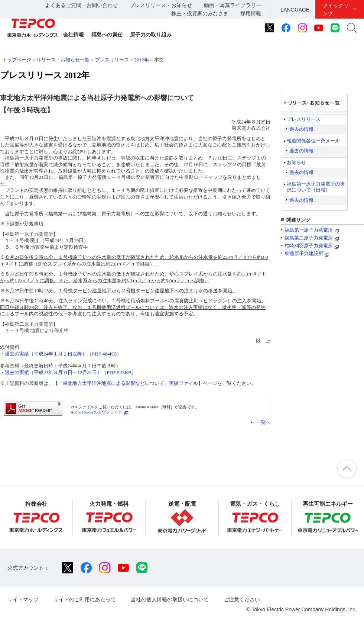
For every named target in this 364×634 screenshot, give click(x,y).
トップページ (17, 60)
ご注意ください (242, 599)
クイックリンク (336, 9)
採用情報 (251, 13)
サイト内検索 (352, 28)
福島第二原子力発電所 (309, 238)
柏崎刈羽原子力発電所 (309, 246)
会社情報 (74, 35)
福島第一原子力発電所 (309, 230)
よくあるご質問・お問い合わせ (81, 5)
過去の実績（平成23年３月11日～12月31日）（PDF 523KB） (71, 372)
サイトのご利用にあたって (85, 599)
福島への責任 (107, 35)
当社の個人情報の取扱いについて (170, 599)
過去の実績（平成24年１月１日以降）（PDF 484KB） (63, 354)
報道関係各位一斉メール (313, 141)
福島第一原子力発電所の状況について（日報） (316, 187)
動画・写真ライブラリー (233, 5)
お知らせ (296, 162)
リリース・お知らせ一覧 (63, 60)
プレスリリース (112, 60)
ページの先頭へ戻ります (347, 469)
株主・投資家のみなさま (200, 13)
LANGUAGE (295, 10)
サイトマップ (23, 599)
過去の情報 (301, 129)
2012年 (142, 60)
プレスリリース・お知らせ (161, 5)
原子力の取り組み (151, 35)
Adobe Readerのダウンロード (96, 412)
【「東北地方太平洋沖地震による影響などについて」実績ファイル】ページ (135, 383)
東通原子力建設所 (304, 253)
